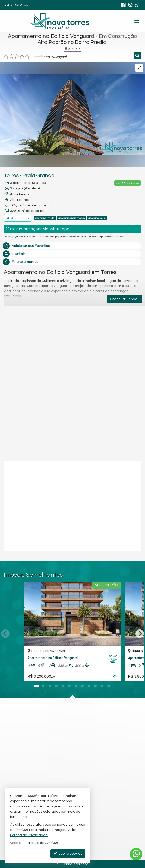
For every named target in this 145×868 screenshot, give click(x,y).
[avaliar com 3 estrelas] (17, 57)
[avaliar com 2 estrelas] (11, 57)
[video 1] (72, 505)
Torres (11, 176)
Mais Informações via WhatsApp (38, 229)
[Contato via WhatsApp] (136, 854)
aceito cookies (68, 854)
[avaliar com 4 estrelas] (22, 57)
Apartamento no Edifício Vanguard (51, 36)
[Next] (140, 634)
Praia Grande (38, 176)
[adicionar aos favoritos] (115, 677)
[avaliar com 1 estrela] (6, 57)
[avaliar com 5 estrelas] (27, 57)
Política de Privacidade (29, 835)
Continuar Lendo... (125, 299)
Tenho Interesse (72, 864)
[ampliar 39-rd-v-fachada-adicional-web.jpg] (72, 109)
